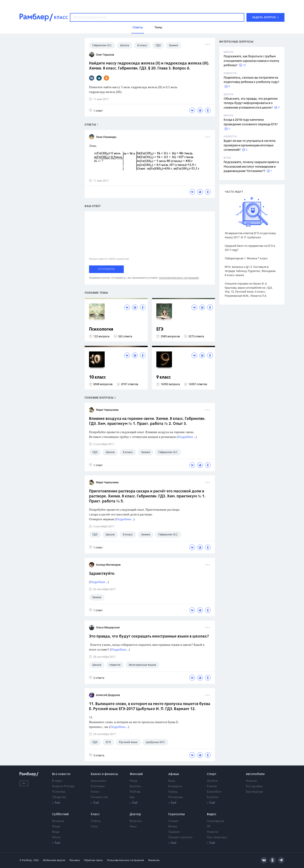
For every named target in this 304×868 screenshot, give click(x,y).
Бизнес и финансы (104, 774)
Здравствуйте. (102, 574)
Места (56, 837)
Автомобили (255, 774)
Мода (133, 781)
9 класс (164, 377)
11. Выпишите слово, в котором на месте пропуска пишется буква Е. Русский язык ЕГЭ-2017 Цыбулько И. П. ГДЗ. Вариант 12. (150, 706)
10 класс (97, 377)
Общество (59, 797)
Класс (95, 814)
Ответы (96, 821)
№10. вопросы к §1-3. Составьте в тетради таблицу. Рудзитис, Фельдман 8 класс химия (250, 271)
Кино (172, 781)
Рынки (95, 792)
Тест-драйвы (254, 786)
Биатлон (213, 797)
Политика (59, 792)
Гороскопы (177, 814)
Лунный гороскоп (180, 837)
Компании (98, 786)
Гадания (174, 832)
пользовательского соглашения (179, 278)
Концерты (175, 786)
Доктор (135, 814)
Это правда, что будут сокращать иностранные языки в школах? (149, 636)
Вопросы (136, 821)
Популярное (215, 821)
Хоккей (212, 786)
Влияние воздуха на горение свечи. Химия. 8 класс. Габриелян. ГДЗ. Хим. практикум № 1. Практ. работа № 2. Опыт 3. (147, 421)
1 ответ (96, 110)
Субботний (60, 814)
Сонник (173, 821)
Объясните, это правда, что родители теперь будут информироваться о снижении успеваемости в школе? (251, 103)
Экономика (98, 781)
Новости (251, 781)
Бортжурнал (254, 792)
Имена (173, 827)
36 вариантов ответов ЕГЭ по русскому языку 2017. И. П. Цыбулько (250, 235)
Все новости (61, 774)
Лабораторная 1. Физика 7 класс (246, 258)
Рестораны (176, 797)
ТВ (209, 827)
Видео (212, 814)
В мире (57, 781)
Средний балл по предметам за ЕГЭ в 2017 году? (250, 248)
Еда (132, 797)
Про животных (217, 837)
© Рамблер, (26, 860)
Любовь (135, 792)
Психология (101, 329)
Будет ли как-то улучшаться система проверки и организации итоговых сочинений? (250, 145)
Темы (94, 827)
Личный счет (99, 797)
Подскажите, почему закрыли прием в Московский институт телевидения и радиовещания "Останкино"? (251, 167)
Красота (135, 786)
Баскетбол (214, 792)
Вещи (56, 832)
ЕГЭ (160, 329)
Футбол (212, 781)
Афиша (174, 774)
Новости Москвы (63, 786)
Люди (56, 827)
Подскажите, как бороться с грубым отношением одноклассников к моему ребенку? (251, 61)
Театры (173, 792)
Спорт (212, 774)
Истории (58, 821)
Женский (136, 774)
